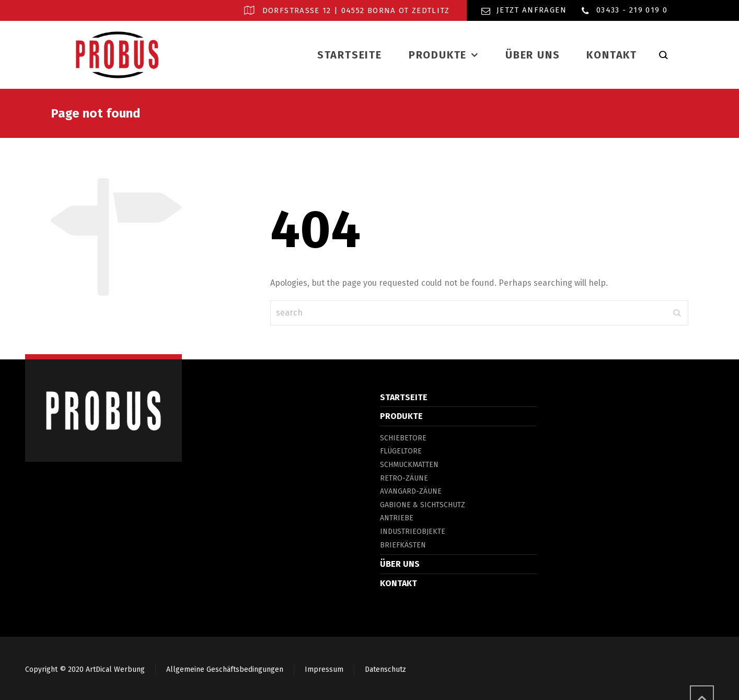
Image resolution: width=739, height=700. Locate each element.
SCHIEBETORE (403, 438)
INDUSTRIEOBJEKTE (413, 532)
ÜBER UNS (400, 564)
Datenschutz (385, 669)
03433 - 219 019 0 (632, 10)
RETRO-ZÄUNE (404, 478)
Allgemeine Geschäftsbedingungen (225, 669)
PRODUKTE (401, 416)
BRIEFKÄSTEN (403, 545)
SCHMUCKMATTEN (409, 465)
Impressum (324, 669)
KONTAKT (399, 583)
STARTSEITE (404, 397)
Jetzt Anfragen (532, 10)
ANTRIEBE (397, 518)
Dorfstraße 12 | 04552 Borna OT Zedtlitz (356, 10)
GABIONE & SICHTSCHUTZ (423, 505)
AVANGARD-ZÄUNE (411, 491)
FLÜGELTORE (401, 451)
